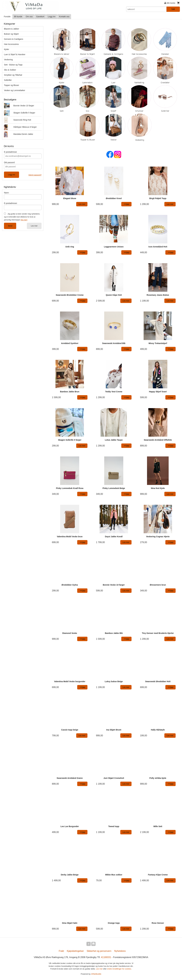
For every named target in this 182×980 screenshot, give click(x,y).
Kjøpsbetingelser (75, 951)
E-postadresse (10, 152)
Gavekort (40, 17)
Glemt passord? (35, 175)
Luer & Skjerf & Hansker (15, 54)
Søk (173, 9)
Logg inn (52, 17)
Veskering (8, 60)
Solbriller (8, 80)
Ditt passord (9, 162)
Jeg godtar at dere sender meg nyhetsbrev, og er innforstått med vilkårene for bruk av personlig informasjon (22, 217)
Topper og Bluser (12, 85)
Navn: (7, 193)
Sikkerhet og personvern (99, 951)
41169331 (106, 958)
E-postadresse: (11, 203)
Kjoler (7, 49)
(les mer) (24, 220)
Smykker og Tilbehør (13, 75)
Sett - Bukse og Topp (13, 65)
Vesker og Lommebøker (15, 90)
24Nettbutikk (96, 974)
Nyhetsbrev (120, 951)
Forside (7, 17)
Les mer (34, 226)
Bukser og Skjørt (11, 34)
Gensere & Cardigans (14, 39)
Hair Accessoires (11, 44)
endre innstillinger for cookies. (119, 969)
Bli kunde (18, 17)
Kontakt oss (64, 17)
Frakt (61, 951)
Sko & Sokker (10, 70)
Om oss (29, 17)
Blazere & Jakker (12, 29)
